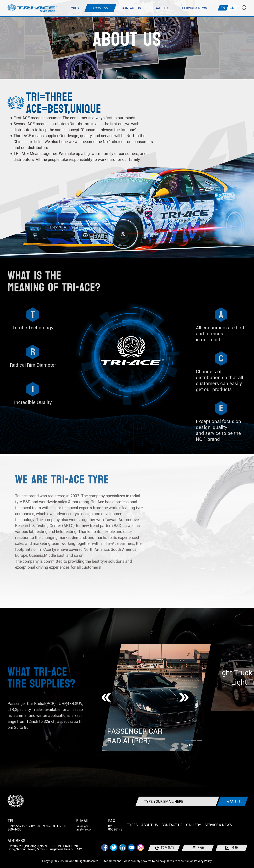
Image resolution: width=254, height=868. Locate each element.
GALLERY (162, 8)
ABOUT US (100, 8)
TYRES (74, 8)
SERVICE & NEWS (195, 8)
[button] (106, 697)
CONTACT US (131, 8)
